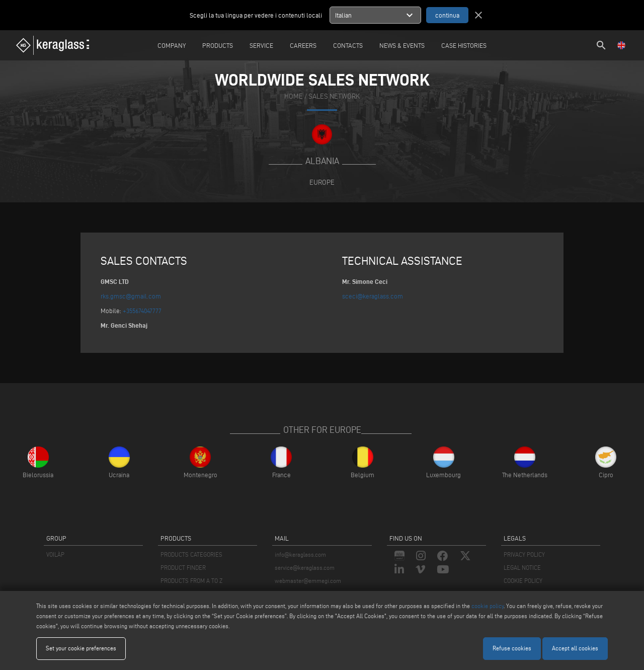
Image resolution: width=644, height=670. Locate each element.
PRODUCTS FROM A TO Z (191, 581)
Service (261, 45)
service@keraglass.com (305, 568)
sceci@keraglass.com (373, 296)
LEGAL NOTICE (522, 568)
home (294, 96)
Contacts (348, 45)
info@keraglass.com (300, 554)
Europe (322, 182)
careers (303, 45)
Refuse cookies (512, 648)
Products (218, 45)
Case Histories (464, 45)
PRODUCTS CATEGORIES (191, 554)
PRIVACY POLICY (524, 554)
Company (172, 45)
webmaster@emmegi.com (308, 581)
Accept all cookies (575, 648)
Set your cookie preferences (81, 648)
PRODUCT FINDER (183, 568)
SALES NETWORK (334, 96)
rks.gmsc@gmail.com (131, 296)
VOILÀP (55, 554)
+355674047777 (142, 311)
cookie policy (488, 606)
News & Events (402, 45)
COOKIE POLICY (523, 581)
